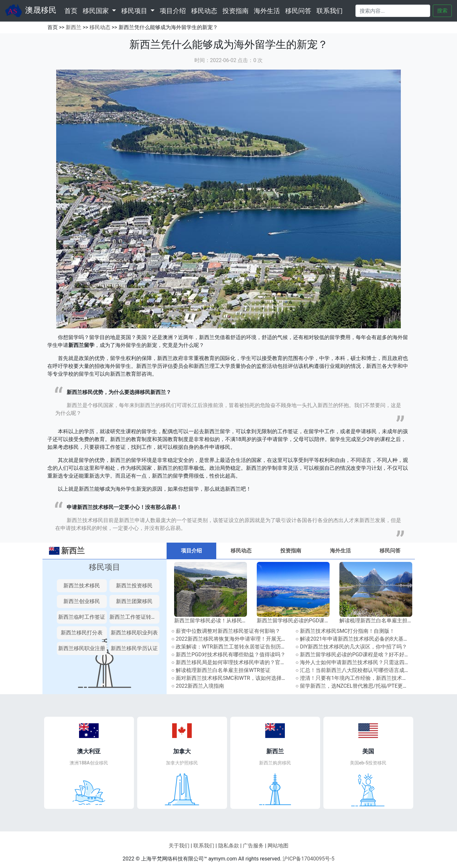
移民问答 (298, 11)
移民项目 (105, 567)
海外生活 (267, 11)
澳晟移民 (31, 11)
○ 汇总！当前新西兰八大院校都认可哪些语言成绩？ (355, 670)
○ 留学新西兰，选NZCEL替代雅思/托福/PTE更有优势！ (360, 686)
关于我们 (179, 846)
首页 (72, 10)
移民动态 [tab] (241, 551)
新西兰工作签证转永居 (136, 617)
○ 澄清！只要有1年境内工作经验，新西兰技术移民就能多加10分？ (373, 678)
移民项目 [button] (135, 11)
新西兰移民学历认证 (134, 648)
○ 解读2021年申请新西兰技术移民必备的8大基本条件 (358, 639)
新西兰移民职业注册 (82, 648)
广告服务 (253, 846)
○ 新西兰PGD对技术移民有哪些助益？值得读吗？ (229, 655)
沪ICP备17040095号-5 (308, 859)
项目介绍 (173, 11)
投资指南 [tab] (291, 551)
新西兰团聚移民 (134, 601)
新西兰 (73, 27)
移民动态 (204, 11)
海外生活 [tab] (340, 551)
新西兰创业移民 (82, 601)
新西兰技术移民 (82, 586)
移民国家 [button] (97, 11)
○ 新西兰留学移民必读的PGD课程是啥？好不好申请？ (358, 655)
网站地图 (278, 846)
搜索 (442, 11)
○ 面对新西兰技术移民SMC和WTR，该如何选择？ (229, 678)
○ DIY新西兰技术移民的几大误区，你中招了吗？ (351, 647)
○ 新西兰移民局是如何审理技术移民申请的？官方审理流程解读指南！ (252, 662)
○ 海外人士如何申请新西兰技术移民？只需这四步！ (355, 662)
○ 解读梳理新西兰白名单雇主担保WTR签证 (221, 670)
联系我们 (330, 11)
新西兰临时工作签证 (82, 617)
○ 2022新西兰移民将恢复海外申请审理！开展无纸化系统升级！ (245, 639)
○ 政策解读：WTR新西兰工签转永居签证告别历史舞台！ (237, 647)
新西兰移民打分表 (82, 633)
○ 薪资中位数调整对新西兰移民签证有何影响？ (226, 631)
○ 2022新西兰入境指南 (198, 686)
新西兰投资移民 (134, 586)
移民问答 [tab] (390, 551)
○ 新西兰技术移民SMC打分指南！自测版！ (345, 631)
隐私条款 (229, 846)
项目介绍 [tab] (191, 551)
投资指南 (236, 11)
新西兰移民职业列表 (134, 633)
